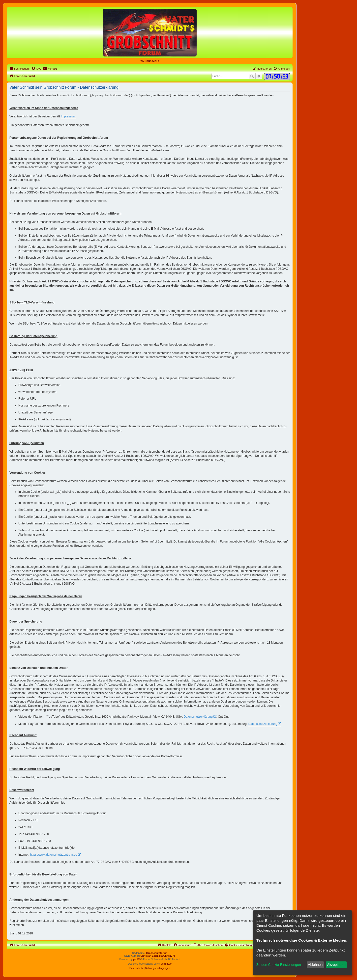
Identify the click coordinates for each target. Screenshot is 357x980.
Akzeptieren (336, 965)
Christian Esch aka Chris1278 (158, 956)
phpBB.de (166, 964)
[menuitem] (36, 69)
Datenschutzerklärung (198, 717)
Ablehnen (315, 965)
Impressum (68, 116)
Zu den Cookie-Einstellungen (279, 965)
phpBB (137, 959)
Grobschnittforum (157, 953)
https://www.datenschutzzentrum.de (53, 855)
